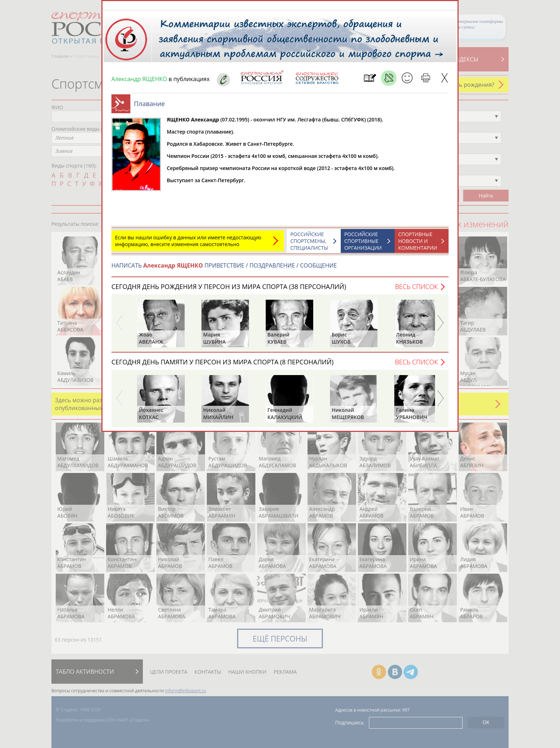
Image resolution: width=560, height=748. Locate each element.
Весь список (416, 290)
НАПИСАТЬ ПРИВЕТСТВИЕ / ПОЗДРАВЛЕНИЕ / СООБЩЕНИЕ (224, 269)
